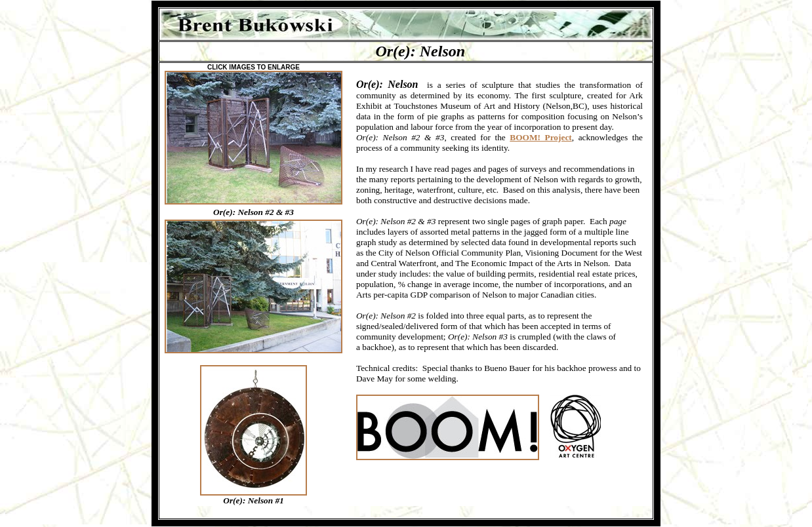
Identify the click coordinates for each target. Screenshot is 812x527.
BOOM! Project (540, 137)
